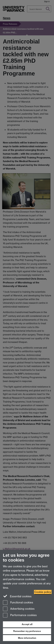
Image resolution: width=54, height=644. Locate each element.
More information (27, 638)
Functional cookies (18, 603)
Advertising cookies (19, 609)
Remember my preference (27, 631)
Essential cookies (17, 596)
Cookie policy (43, 592)
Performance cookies (20, 615)
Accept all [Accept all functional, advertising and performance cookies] (27, 624)
